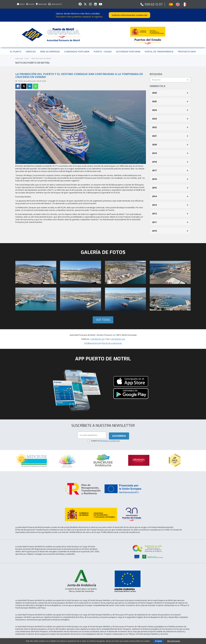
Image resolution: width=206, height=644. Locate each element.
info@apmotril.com (93, 342)
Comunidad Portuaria (77, 50)
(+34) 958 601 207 (97, 338)
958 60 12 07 (154, 4)
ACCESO (30, 4)
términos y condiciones (110, 440)
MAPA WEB (41, 4)
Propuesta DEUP (187, 50)
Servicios (31, 50)
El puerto (16, 50)
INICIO (21, 4)
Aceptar (158, 641)
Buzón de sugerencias (112, 342)
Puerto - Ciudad (103, 50)
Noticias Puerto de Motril (41, 57)
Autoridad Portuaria (128, 50)
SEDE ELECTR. (55, 4)
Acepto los (105, 440)
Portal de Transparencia (159, 50)
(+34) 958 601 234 (118, 338)
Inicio (27, 57)
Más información (174, 641)
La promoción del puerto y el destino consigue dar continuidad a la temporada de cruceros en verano (79, 74)
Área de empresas (50, 50)
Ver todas (103, 319)
